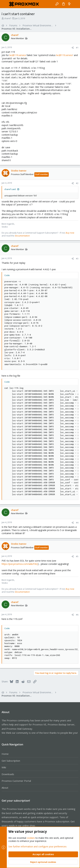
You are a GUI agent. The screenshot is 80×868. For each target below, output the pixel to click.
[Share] (73, 48)
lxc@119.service (18, 55)
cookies (31, 838)
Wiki (4, 767)
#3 (77, 259)
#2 (77, 183)
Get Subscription (11, 761)
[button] (5, 4)
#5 (77, 556)
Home (5, 754)
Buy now (70, 233)
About (5, 788)
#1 (77, 48)
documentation (22, 236)
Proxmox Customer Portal (16, 781)
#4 (77, 523)
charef (7, 18)
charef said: (10, 189)
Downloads (8, 774)
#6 (77, 615)
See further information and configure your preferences (37, 846)
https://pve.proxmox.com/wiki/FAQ (20, 564)
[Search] (75, 4)
